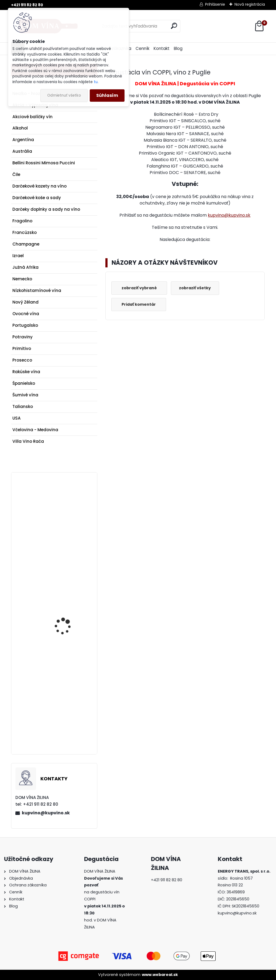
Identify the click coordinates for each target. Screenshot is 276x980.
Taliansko (23, 406)
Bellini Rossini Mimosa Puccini (44, 163)
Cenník (142, 48)
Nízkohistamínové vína (37, 290)
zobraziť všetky (197, 288)
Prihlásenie (215, 4)
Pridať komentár (139, 304)
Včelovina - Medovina (35, 430)
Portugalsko (25, 325)
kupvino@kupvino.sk (46, 813)
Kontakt (162, 48)
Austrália (22, 151)
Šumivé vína (25, 395)
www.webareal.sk (160, 975)
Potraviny (23, 337)
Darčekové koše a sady (37, 198)
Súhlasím (107, 95)
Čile (16, 174)
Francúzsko (25, 232)
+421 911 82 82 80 (27, 5)
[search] (174, 26)
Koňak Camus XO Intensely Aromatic (64, 606)
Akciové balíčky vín (32, 117)
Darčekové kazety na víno (39, 186)
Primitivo (22, 348)
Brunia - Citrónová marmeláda (64, 690)
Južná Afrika (25, 267)
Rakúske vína (26, 372)
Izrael (18, 256)
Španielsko (24, 383)
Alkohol (20, 128)
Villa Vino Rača (28, 441)
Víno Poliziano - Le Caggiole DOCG (63, 511)
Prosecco (22, 360)
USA (17, 418)
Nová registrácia (250, 4)
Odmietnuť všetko (64, 95)
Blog (178, 48)
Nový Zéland (25, 302)
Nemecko (22, 279)
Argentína (23, 140)
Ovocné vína (26, 314)
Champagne (26, 244)
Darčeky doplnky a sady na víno (46, 209)
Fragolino (22, 221)
